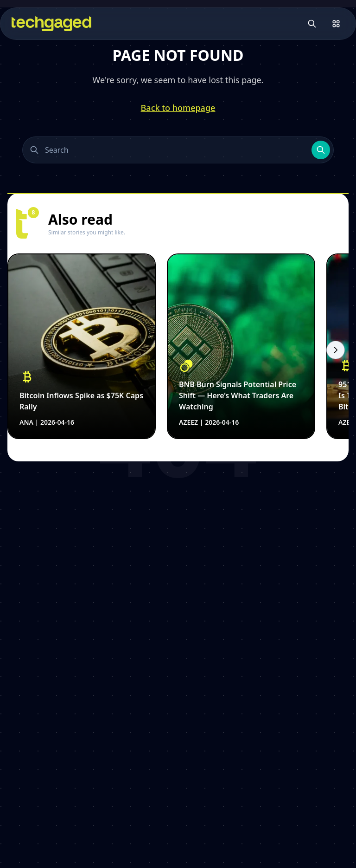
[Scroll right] (336, 350)
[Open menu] (336, 24)
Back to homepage (178, 108)
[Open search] (312, 24)
